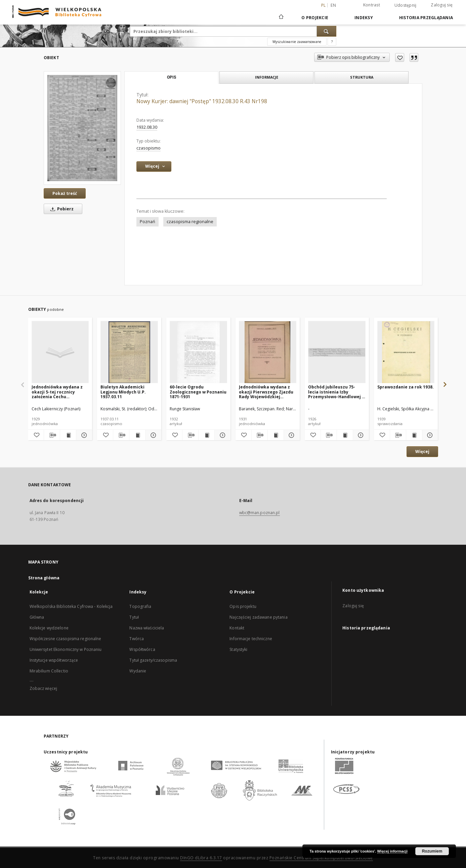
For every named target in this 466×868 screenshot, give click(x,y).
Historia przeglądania (426, 18)
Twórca (137, 639)
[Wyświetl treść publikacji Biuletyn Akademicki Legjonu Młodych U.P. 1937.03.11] (137, 435)
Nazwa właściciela (147, 628)
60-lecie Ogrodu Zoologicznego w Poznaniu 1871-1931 (198, 392)
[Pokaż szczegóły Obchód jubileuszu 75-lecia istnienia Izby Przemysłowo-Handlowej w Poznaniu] (360, 435)
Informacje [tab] (267, 77)
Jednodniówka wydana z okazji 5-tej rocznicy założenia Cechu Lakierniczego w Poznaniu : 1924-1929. (59, 392)
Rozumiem (432, 851)
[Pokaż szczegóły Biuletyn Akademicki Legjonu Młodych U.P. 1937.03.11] (152, 435)
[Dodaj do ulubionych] (400, 57)
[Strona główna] (281, 17)
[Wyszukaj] (327, 31)
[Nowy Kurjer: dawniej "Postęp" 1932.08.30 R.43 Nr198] (82, 128)
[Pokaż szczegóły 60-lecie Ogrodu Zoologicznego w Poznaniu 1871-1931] (222, 435)
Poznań (147, 222)
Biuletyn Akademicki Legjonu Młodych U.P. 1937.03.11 (123, 392)
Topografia (140, 606)
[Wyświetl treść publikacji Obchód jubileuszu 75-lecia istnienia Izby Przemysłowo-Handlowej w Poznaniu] (345, 435)
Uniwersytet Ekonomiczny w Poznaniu (66, 649)
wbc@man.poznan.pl (260, 513)
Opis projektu (243, 606)
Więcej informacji (392, 851)
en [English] (333, 5)
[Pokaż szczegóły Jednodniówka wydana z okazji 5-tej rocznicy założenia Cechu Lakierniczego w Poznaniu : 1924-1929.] (83, 435)
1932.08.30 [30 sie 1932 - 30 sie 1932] (147, 127)
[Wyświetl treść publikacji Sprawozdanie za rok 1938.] (414, 435)
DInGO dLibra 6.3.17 (201, 858)
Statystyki (238, 649)
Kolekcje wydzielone (49, 628)
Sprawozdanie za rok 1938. (406, 387)
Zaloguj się (442, 5)
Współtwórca (142, 649)
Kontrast (372, 5)
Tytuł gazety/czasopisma (153, 660)
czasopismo (149, 148)
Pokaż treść (65, 193)
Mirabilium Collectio (49, 671)
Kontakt (237, 628)
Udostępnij (406, 5)
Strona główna (44, 578)
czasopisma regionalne (190, 222)
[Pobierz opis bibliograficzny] (52, 435)
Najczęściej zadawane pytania (258, 617)
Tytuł (134, 617)
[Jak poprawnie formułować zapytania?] (332, 42)
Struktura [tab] (362, 77)
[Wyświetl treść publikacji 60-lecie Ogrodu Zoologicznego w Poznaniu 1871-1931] (206, 435)
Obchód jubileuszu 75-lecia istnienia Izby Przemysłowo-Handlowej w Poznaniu (337, 392)
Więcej (422, 451)
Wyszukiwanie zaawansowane (297, 42)
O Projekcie (315, 18)
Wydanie (138, 671)
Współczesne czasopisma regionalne (66, 639)
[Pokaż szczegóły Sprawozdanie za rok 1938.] (429, 435)
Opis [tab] (172, 77)
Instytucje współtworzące (54, 660)
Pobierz (61, 209)
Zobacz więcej (44, 688)
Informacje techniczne (251, 639)
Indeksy (364, 18)
